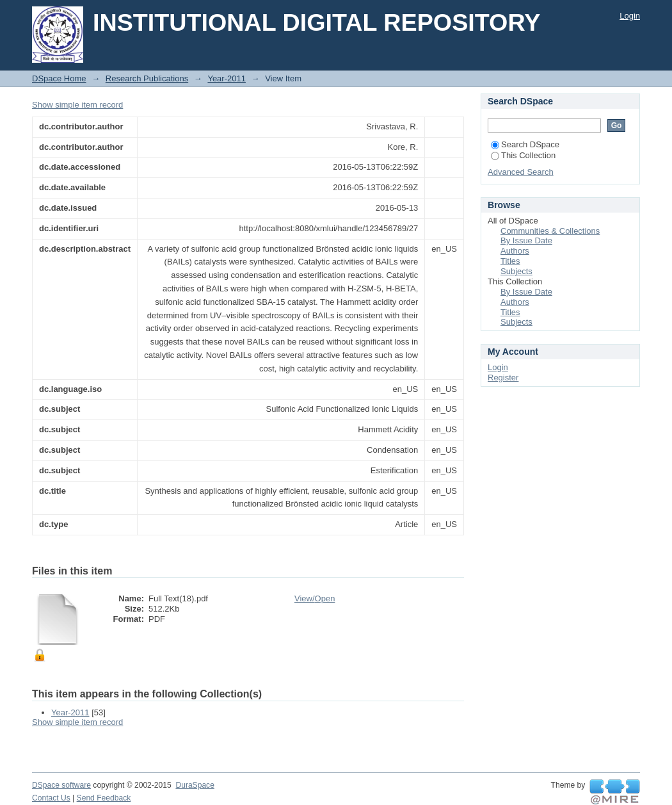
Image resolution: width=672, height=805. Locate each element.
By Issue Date (526, 240)
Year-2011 (227, 78)
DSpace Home (59, 78)
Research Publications (147, 78)
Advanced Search (521, 172)
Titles (510, 261)
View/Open (315, 598)
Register (503, 378)
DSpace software (61, 785)
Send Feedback (104, 798)
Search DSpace (525, 144)
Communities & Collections (550, 231)
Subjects (516, 271)
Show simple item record (77, 105)
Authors (515, 251)
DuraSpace (195, 785)
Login (630, 16)
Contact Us (51, 798)
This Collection (523, 155)
